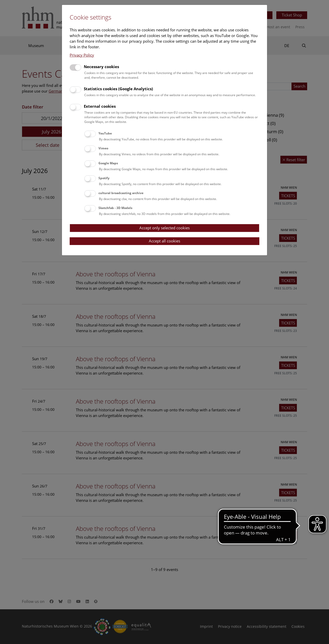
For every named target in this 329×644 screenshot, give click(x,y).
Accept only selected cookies (164, 228)
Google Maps (108, 163)
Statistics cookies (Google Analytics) (118, 89)
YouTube (105, 133)
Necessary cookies (101, 67)
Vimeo (103, 148)
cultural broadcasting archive (121, 193)
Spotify (104, 178)
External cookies (100, 106)
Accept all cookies (164, 241)
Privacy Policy (82, 55)
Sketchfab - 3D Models (115, 208)
